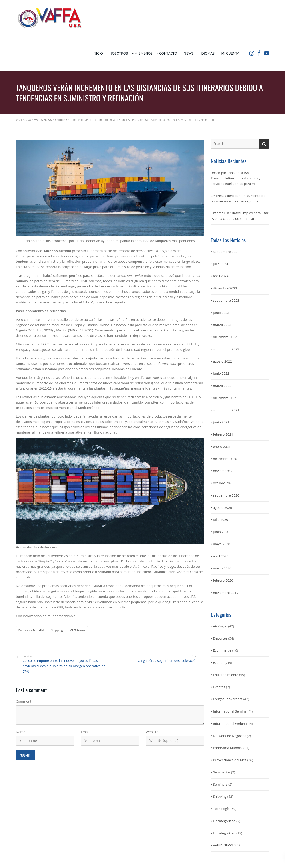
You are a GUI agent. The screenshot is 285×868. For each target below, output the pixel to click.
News (189, 53)
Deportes (220, 638)
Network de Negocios (230, 736)
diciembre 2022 (225, 337)
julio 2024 (221, 264)
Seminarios (222, 772)
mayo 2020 (222, 544)
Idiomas (207, 53)
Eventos (219, 687)
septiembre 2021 (226, 410)
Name (21, 732)
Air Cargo (220, 626)
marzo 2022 (222, 386)
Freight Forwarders (228, 699)
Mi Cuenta (230, 53)
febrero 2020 (223, 580)
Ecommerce (222, 650)
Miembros (143, 53)
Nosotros (119, 53)
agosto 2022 (222, 361)
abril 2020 (221, 556)
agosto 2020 (222, 507)
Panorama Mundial (31, 630)
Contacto (168, 53)
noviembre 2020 (226, 471)
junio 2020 (221, 532)
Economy (220, 662)
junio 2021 (221, 422)
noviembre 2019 (226, 593)
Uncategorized (224, 821)
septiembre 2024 (226, 252)
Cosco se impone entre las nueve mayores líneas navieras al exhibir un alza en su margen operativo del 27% (65, 664)
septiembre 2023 (226, 300)
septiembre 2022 (226, 349)
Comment (24, 701)
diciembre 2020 (225, 459)
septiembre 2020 (226, 495)
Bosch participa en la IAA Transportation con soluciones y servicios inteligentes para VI (236, 178)
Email (85, 732)
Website (152, 732)
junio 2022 (221, 373)
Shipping (57, 630)
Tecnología (221, 809)
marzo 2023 (222, 325)
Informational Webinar (231, 723)
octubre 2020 (223, 483)
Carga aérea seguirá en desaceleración (168, 660)
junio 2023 (221, 313)
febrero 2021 (223, 434)
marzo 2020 (222, 568)
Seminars (220, 784)
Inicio (98, 53)
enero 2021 (222, 446)
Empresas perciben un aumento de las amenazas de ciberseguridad (238, 198)
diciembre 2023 (225, 288)
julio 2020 (221, 519)
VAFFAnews (78, 630)
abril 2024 (221, 276)
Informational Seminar (230, 711)
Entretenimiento (226, 675)
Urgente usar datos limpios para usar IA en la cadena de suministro (240, 216)
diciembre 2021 (225, 398)
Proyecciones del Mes (230, 760)
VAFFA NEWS (223, 845)
